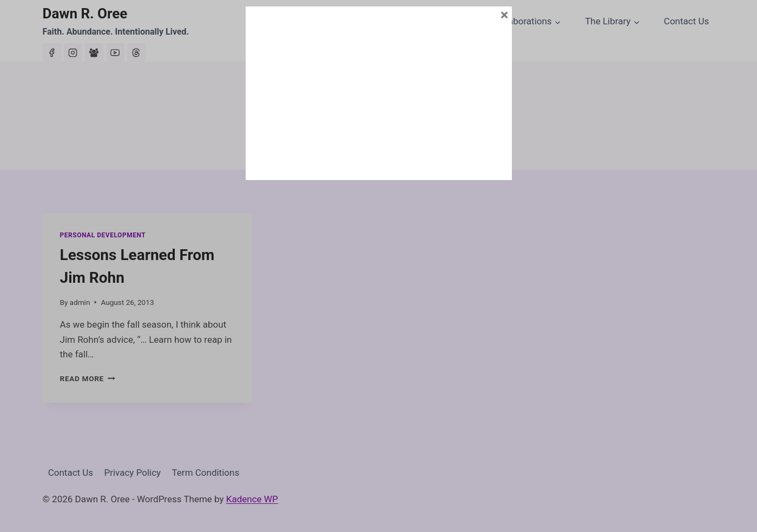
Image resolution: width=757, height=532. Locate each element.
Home (272, 21)
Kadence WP (252, 499)
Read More (88, 378)
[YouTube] (115, 52)
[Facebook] (52, 52)
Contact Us (686, 21)
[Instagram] (73, 52)
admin (80, 302)
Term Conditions (206, 473)
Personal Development (103, 235)
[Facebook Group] (94, 52)
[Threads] (136, 52)
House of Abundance (426, 21)
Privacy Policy (133, 473)
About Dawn (333, 21)
